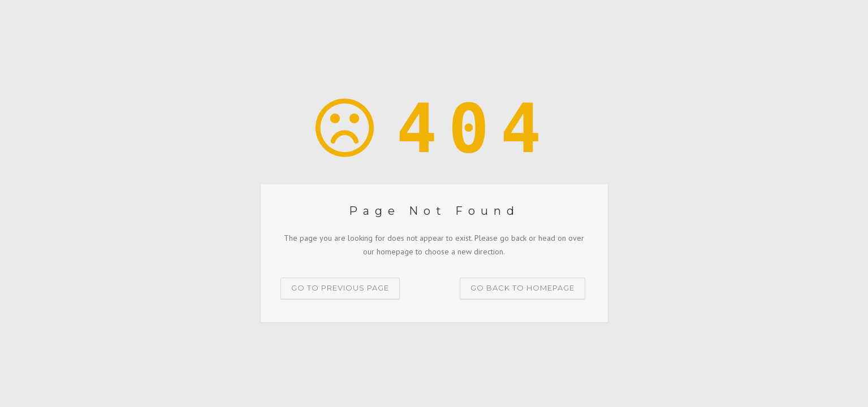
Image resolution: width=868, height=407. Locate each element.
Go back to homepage (522, 288)
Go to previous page (340, 288)
